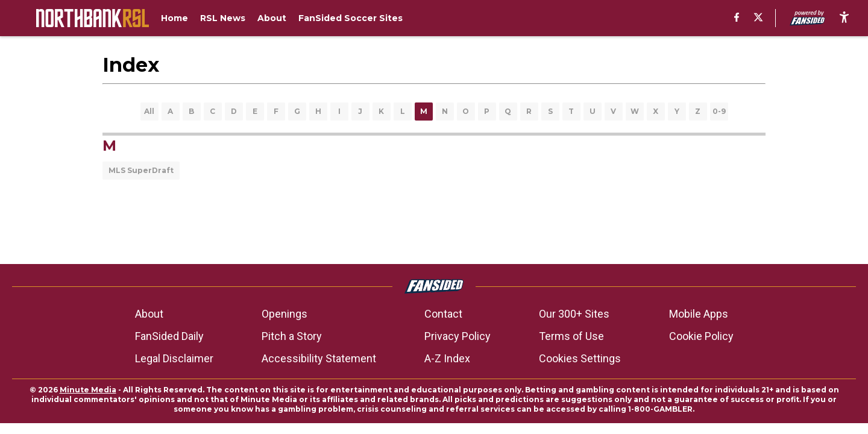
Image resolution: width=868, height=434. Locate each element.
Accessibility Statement (319, 358)
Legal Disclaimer (174, 358)
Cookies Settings (580, 358)
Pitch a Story (292, 336)
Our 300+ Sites (574, 314)
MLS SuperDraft (141, 170)
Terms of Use (571, 336)
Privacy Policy (458, 336)
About (149, 314)
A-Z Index (447, 358)
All (149, 111)
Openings (285, 314)
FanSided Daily (169, 336)
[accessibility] (844, 18)
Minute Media (88, 390)
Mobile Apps (699, 314)
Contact (443, 314)
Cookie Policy (701, 336)
